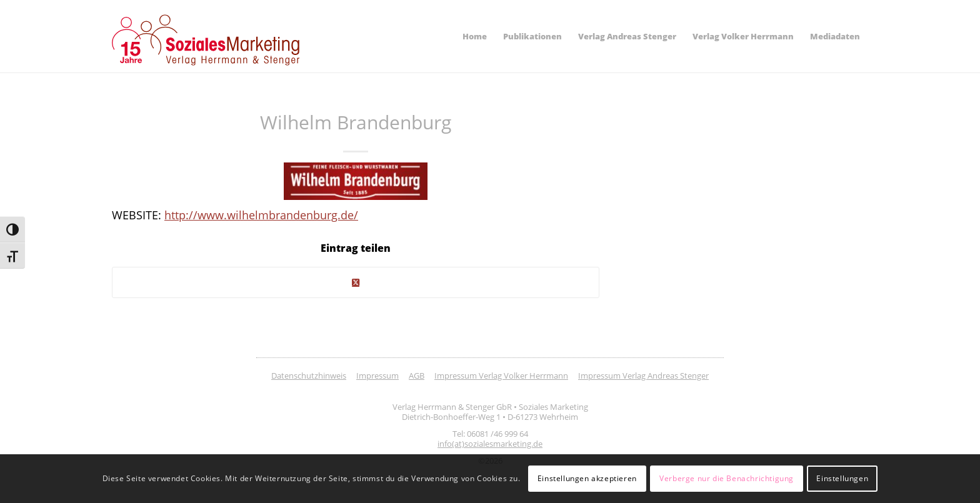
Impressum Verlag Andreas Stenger (643, 376)
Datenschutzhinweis (309, 376)
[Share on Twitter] (356, 282)
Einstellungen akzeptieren (587, 478)
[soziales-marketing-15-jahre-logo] (206, 40)
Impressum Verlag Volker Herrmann (501, 376)
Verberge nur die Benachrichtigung (727, 478)
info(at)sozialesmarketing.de (490, 444)
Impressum (377, 376)
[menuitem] (475, 36)
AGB (417, 376)
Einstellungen (842, 478)
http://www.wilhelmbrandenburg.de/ (261, 215)
